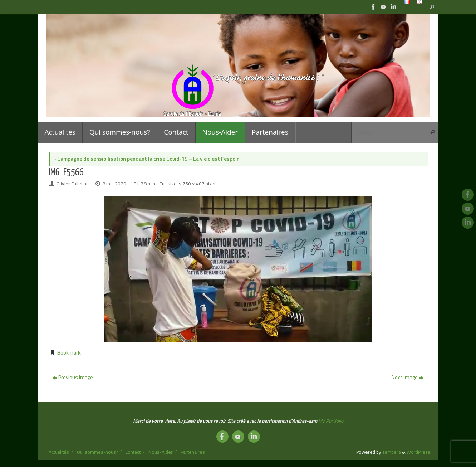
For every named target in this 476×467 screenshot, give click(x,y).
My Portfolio (331, 421)
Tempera (392, 452)
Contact (133, 452)
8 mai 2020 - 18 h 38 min (129, 184)
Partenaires (193, 452)
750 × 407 (193, 184)
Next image (408, 377)
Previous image (73, 377)
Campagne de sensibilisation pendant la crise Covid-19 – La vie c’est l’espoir (146, 159)
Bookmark (69, 353)
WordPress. (419, 452)
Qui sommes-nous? (97, 452)
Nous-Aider (161, 452)
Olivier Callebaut (73, 184)
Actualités (59, 452)
